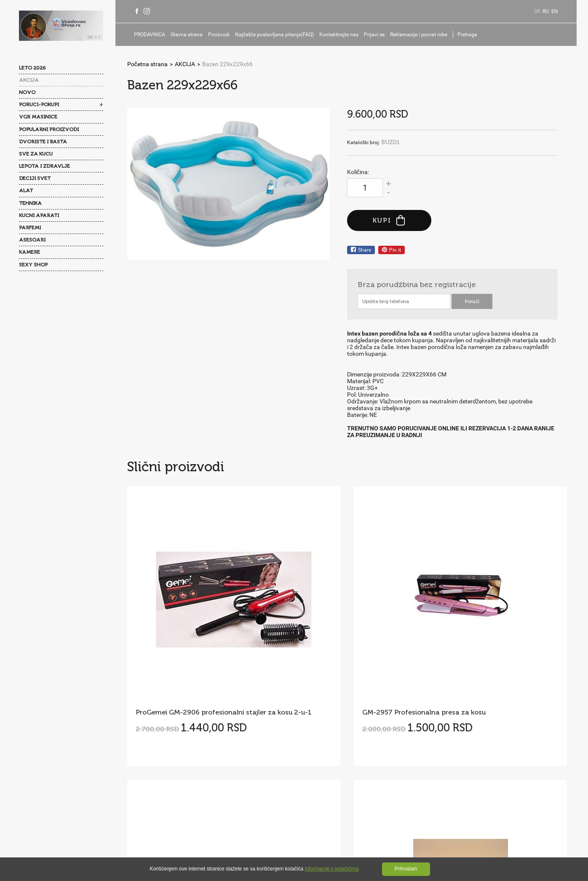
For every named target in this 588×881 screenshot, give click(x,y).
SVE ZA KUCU (36, 154)
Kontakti (148, 758)
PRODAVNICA (152, 35)
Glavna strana (189, 35)
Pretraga (470, 35)
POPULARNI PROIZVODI (49, 129)
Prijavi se (377, 35)
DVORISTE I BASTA (43, 142)
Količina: (358, 172)
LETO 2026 (32, 68)
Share (361, 250)
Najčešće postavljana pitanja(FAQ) (277, 35)
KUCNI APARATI (39, 215)
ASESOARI (32, 240)
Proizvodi (221, 35)
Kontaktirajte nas (341, 35)
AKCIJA (29, 80)
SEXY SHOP (33, 265)
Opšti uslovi (184, 758)
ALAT (26, 191)
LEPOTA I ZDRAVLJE (44, 166)
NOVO (27, 92)
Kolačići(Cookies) (159, 775)
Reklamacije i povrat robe (421, 35)
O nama (147, 741)
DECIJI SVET (35, 178)
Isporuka (203, 775)
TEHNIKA (30, 203)
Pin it (392, 250)
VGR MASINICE (38, 117)
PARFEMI (30, 228)
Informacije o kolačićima (332, 869)
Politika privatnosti (233, 758)
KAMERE (29, 252)
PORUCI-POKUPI (39, 105)
